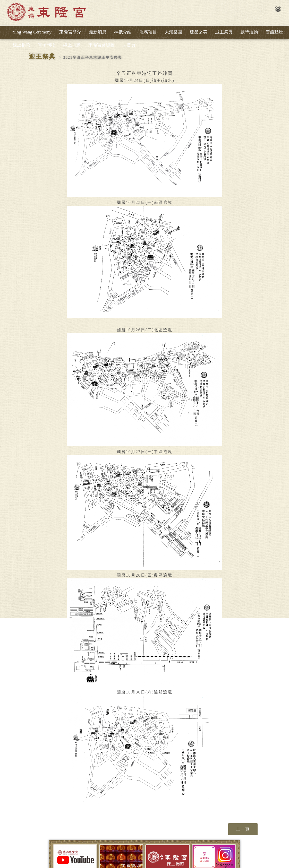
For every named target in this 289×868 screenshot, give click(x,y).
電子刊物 (47, 45)
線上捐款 (21, 45)
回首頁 (129, 45)
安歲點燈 (274, 32)
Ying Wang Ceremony (32, 32)
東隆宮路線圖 (101, 45)
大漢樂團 (173, 32)
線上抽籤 (72, 45)
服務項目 (148, 32)
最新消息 (98, 32)
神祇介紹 (123, 32)
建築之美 (199, 32)
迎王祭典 (224, 32)
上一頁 (243, 829)
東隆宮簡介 (70, 32)
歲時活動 (249, 32)
